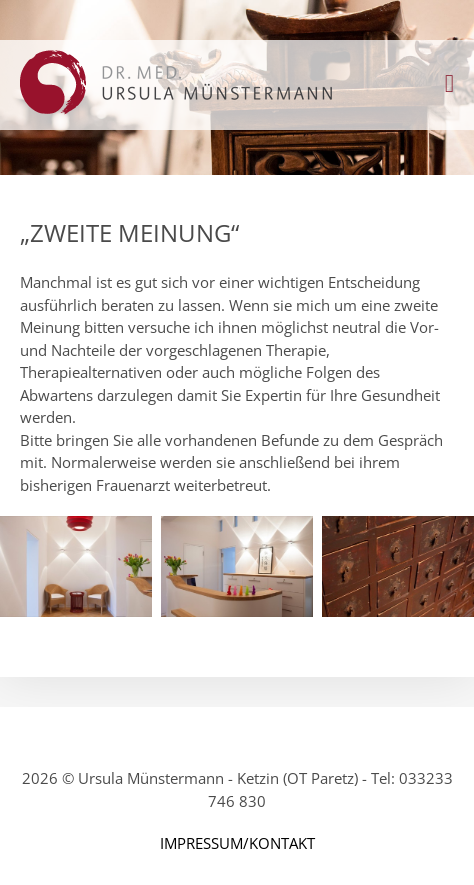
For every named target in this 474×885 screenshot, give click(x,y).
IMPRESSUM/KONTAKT (237, 843)
